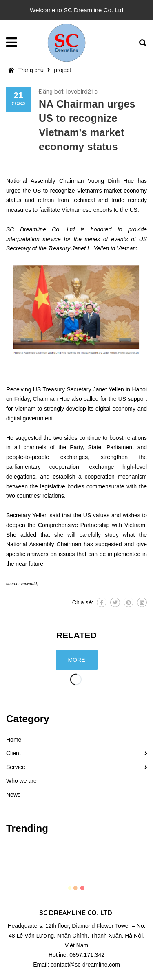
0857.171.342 (87, 955)
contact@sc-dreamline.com (85, 965)
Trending (27, 828)
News (13, 795)
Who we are (21, 781)
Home (14, 740)
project (62, 70)
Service (16, 767)
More (77, 660)
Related (76, 635)
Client (13, 753)
